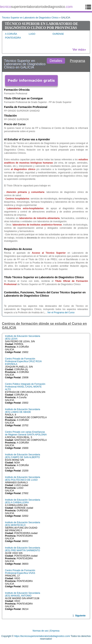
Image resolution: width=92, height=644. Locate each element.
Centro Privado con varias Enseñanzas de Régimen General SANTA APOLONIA (26, 433)
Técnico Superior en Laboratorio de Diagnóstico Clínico (30, 18)
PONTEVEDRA (13, 38)
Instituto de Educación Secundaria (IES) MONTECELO (23, 524)
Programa (77, 61)
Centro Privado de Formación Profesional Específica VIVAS (20, 572)
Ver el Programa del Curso (61, 313)
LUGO (32, 34)
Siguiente (80, 616)
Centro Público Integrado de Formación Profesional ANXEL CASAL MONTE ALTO (25, 387)
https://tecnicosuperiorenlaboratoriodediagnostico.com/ (42, 636)
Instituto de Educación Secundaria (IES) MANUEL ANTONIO (23, 594)
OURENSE (58, 34)
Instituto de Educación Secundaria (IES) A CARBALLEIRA (23, 501)
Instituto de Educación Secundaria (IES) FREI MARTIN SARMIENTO (23, 549)
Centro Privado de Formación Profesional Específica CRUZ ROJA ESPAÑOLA (23, 361)
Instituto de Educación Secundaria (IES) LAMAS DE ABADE (23, 411)
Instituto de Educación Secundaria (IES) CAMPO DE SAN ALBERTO (23, 456)
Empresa (55, 631)
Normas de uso (40, 631)
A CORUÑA (11, 34)
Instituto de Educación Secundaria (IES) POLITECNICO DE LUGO (23, 479)
